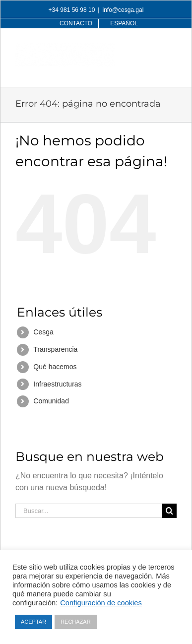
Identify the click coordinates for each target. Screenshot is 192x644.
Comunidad (51, 401)
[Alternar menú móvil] (171, 48)
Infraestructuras (57, 384)
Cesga (43, 332)
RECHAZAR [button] (76, 622)
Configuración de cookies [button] (101, 603)
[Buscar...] (89, 511)
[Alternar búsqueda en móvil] (151, 48)
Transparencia (55, 349)
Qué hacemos (55, 367)
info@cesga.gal (123, 10)
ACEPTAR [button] (33, 622)
